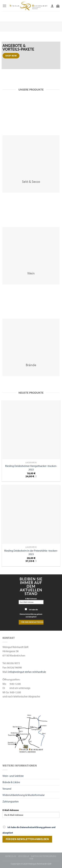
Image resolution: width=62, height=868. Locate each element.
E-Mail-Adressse (31, 601)
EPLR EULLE (24, 856)
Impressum (11, 856)
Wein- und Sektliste (13, 776)
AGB (31, 859)
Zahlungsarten (11, 801)
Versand (7, 789)
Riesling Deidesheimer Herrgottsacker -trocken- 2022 (31, 468)
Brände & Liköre (11, 782)
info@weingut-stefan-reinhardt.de (27, 672)
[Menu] (4, 6)
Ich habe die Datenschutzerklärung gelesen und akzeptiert (31, 613)
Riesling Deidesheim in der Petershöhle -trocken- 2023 (31, 552)
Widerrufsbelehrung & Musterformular (24, 795)
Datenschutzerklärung (44, 856)
